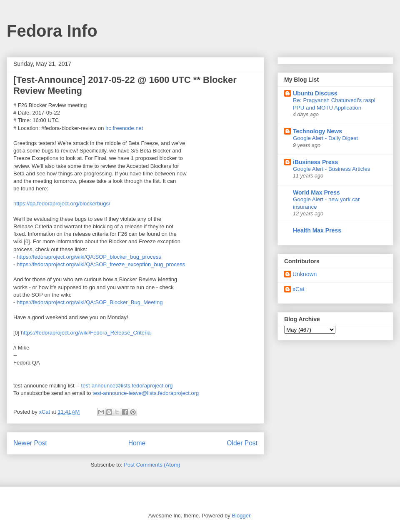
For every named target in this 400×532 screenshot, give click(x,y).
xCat (299, 289)
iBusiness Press (315, 162)
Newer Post (30, 443)
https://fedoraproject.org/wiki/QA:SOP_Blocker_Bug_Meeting (90, 302)
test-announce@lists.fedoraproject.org (127, 386)
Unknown (305, 274)
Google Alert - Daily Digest (325, 138)
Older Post (242, 443)
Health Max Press (317, 230)
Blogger (241, 516)
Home (137, 443)
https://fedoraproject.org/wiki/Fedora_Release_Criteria (86, 333)
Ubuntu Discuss (315, 93)
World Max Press (316, 192)
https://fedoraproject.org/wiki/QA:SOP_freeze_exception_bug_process (101, 264)
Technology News (317, 131)
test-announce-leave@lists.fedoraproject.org (146, 393)
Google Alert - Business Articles (332, 169)
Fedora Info (52, 31)
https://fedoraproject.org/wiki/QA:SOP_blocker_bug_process (89, 257)
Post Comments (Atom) (152, 465)
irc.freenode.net (124, 128)
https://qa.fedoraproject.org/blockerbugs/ (62, 204)
